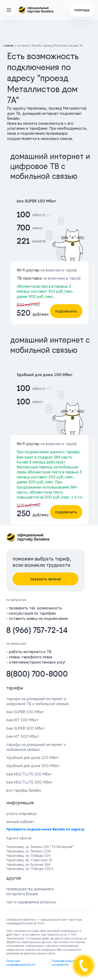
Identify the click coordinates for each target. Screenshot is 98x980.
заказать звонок (46, 579)
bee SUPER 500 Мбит (25, 728)
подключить (66, 311)
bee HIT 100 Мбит (22, 720)
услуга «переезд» (22, 814)
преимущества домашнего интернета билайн (30, 891)
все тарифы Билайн (24, 790)
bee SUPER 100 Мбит (36, 201)
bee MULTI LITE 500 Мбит (29, 782)
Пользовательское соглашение (64, 963)
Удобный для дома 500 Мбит (33, 766)
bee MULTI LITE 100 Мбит (29, 774)
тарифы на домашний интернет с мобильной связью (36, 747)
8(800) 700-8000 (37, 674)
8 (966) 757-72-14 (37, 630)
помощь (82, 10)
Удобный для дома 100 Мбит (45, 375)
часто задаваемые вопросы (31, 902)
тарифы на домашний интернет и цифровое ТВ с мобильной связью (38, 701)
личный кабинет (20, 822)
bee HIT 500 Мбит (23, 736)
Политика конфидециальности (21, 963)
